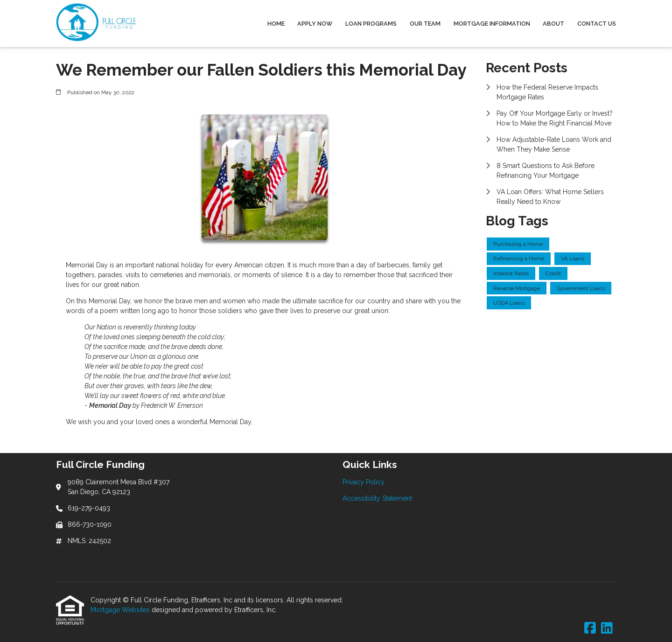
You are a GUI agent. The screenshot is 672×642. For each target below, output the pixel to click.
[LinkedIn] (607, 628)
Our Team (425, 24)
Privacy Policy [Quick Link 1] (364, 482)
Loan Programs (371, 24)
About (553, 24)
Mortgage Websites (121, 610)
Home (276, 24)
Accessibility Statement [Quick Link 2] (377, 498)
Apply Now (315, 24)
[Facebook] (590, 628)
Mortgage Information (492, 24)
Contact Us (597, 24)
